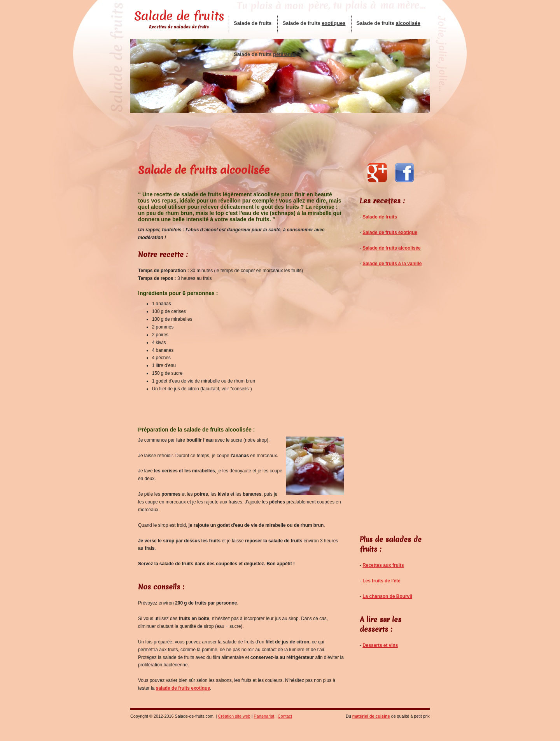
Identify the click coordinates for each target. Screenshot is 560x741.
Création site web (234, 716)
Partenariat (264, 716)
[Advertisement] (280, 136)
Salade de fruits (179, 16)
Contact (285, 716)
